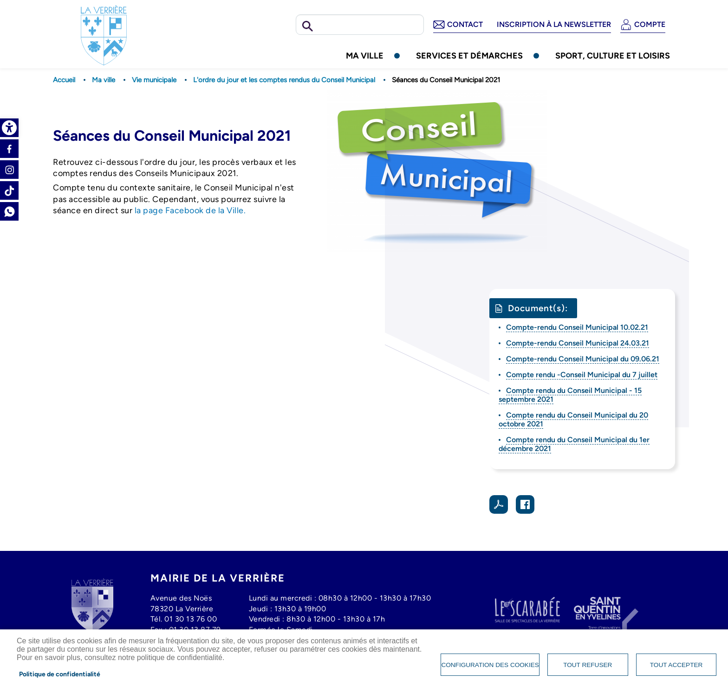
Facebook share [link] (525, 504)
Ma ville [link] (365, 56)
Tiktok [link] (9, 190)
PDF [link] (499, 504)
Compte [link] (650, 24)
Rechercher (308, 26)
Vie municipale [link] (154, 80)
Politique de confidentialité (60, 674)
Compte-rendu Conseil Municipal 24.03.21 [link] (578, 343)
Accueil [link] (64, 80)
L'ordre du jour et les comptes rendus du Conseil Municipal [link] (284, 80)
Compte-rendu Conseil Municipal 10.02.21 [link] (577, 327)
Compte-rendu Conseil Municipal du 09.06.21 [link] (583, 359)
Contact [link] (465, 24)
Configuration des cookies (490, 665)
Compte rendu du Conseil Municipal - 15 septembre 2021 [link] (570, 395)
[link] (9, 128)
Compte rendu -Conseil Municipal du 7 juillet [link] (582, 375)
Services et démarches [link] (469, 56)
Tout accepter (676, 665)
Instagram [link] (9, 170)
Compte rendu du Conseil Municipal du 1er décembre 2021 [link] (574, 444)
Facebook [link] (9, 149)
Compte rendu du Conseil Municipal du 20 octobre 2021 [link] (573, 419)
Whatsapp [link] (9, 211)
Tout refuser (588, 665)
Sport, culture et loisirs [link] (613, 56)
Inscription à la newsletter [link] (554, 24)
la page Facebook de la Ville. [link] (190, 210)
